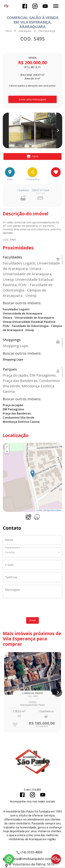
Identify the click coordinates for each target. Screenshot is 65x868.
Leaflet (39, 510)
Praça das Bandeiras (17, 413)
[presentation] (33, 608)
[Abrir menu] (56, 6)
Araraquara (25, 31)
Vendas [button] (10, 552)
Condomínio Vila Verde (19, 418)
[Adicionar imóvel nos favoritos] (56, 172)
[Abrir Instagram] (35, 6)
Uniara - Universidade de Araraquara (28, 318)
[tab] (32, 157)
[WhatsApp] (9, 859)
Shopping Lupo (13, 359)
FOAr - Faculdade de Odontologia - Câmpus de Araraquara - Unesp (32, 328)
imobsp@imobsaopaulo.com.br (31, 859)
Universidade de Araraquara (22, 313)
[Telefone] (32, 577)
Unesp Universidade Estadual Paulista (29, 322)
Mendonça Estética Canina (21, 422)
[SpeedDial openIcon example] (32, 172)
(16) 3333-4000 (31, 852)
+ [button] (7, 447)
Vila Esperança (47, 31)
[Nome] (32, 540)
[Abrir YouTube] (45, 6)
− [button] (7, 451)
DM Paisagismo (13, 409)
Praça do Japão (13, 405)
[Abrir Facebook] (25, 6)
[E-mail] (32, 565)
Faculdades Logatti (16, 309)
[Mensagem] (32, 592)
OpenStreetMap (54, 510)
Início (9, 31)
